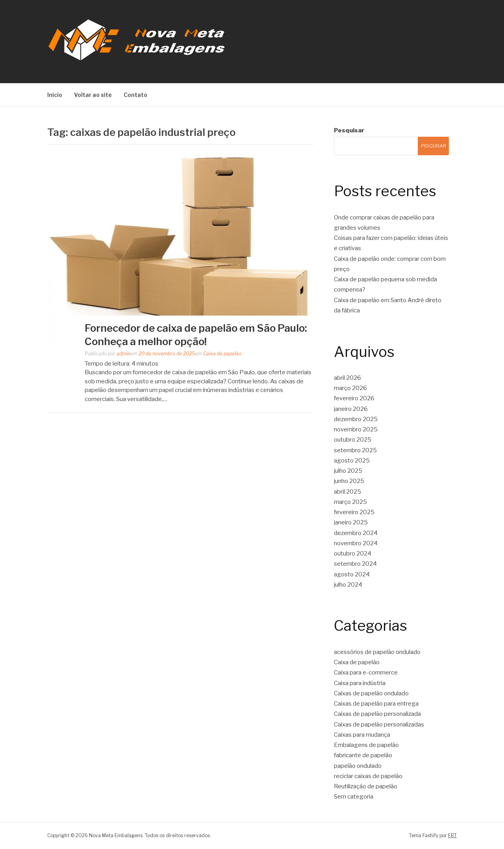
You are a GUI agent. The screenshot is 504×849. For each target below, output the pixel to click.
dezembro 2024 (356, 533)
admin (123, 354)
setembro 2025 (355, 450)
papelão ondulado (358, 766)
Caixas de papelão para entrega (376, 704)
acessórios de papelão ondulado (377, 652)
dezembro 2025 (356, 419)
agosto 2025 (352, 461)
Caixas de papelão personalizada (377, 714)
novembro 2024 (356, 543)
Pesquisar (349, 130)
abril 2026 (347, 378)
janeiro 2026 (351, 409)
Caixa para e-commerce (366, 673)
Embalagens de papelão (366, 745)
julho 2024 (348, 585)
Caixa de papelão (222, 354)
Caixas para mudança (362, 735)
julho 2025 (348, 471)
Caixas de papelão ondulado (371, 693)
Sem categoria (354, 797)
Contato (135, 95)
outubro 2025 (353, 440)
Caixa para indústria (360, 683)
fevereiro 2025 (354, 512)
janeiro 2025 (351, 522)
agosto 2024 (352, 574)
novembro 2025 (356, 429)
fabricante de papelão (363, 755)
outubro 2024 (353, 554)
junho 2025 (349, 481)
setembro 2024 (355, 564)
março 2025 (350, 502)
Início (55, 95)
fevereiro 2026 (354, 398)
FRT (452, 835)
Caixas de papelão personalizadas (379, 725)
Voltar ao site (93, 95)
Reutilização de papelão (366, 786)
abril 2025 (347, 492)
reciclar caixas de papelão (368, 776)
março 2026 (350, 388)
